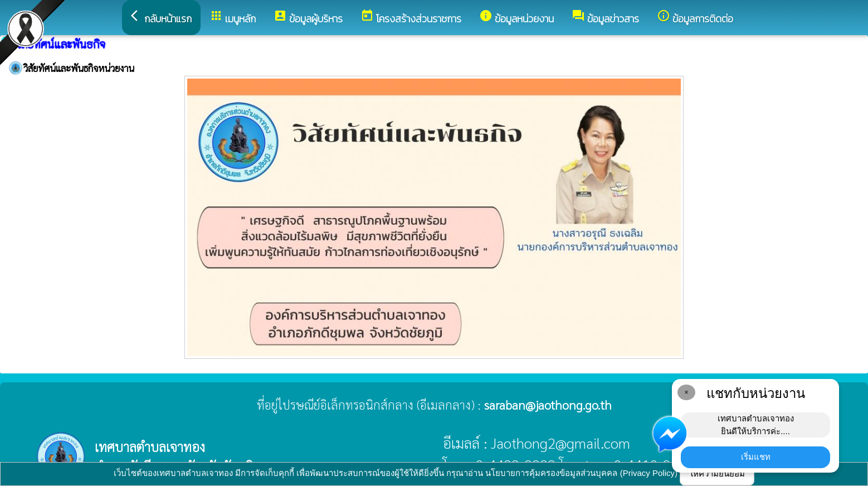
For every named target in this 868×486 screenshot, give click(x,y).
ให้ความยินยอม (717, 473)
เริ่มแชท (756, 457)
